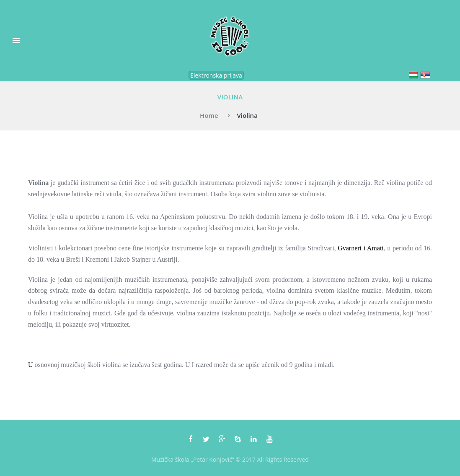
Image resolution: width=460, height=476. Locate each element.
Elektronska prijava (216, 75)
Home (209, 115)
